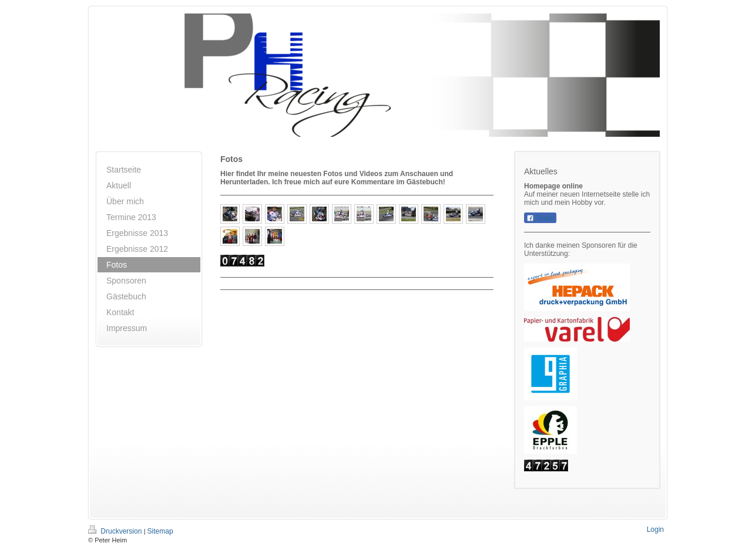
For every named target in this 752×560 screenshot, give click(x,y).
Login (655, 529)
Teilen (540, 218)
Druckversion (116, 531)
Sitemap (160, 531)
